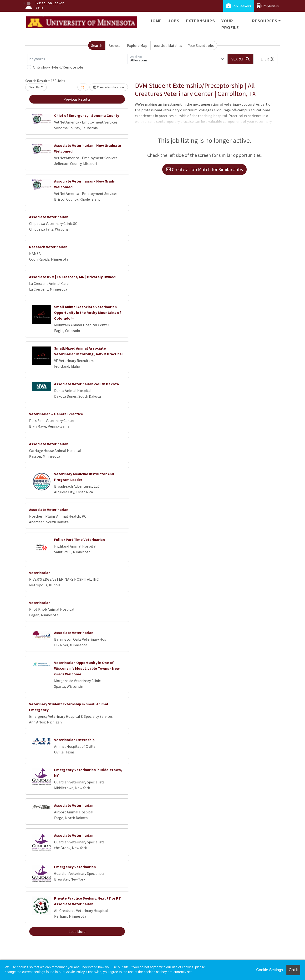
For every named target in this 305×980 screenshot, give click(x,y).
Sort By (35, 87)
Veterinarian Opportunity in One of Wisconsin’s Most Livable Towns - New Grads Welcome (87, 668)
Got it (293, 970)
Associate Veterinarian (49, 217)
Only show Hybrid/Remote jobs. (59, 67)
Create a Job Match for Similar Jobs (204, 169)
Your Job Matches (168, 45)
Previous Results (77, 99)
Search (97, 45)
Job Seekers (239, 6)
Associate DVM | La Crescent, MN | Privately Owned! (73, 277)
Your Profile (230, 24)
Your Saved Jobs (201, 45)
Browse (114, 45)
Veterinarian (40, 573)
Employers (268, 6)
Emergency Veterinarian (75, 867)
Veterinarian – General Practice (56, 414)
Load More (77, 931)
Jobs (174, 21)
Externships (201, 21)
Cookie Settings (269, 970)
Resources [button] (265, 21)
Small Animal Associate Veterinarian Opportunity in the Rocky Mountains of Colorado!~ (88, 312)
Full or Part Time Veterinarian (79, 539)
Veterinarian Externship (74, 740)
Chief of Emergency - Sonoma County (87, 115)
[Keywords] (77, 59)
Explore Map (137, 45)
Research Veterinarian (48, 247)
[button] (266, 59)
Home (155, 21)
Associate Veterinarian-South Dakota (86, 384)
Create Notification (109, 87)
